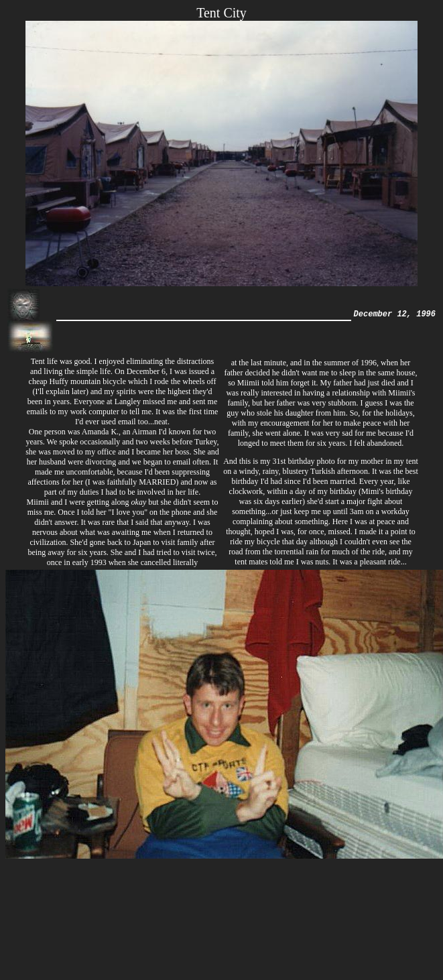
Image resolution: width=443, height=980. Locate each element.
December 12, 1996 (395, 315)
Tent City (221, 13)
